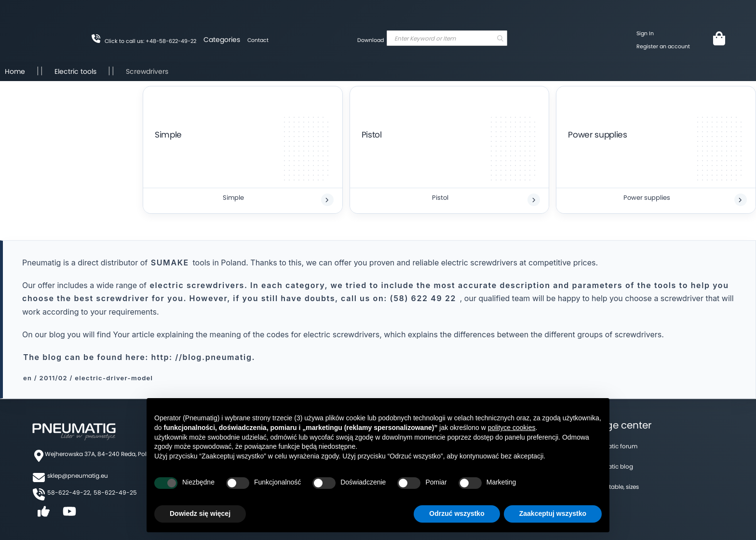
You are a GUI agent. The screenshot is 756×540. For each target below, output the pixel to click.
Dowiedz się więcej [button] (200, 513)
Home (16, 71)
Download (371, 40)
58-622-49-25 (115, 492)
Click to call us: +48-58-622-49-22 (150, 41)
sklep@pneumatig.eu (78, 476)
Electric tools (76, 71)
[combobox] (447, 38)
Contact (258, 40)
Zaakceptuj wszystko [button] (553, 513)
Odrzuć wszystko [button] (457, 513)
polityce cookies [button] (512, 428)
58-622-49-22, (69, 492)
